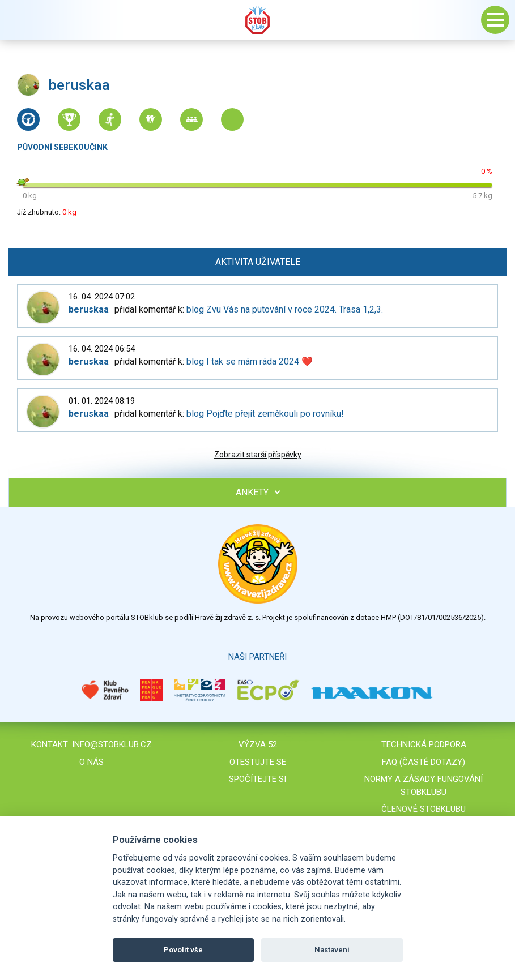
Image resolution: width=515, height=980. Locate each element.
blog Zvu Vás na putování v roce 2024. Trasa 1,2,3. (285, 309)
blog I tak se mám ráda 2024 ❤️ (250, 361)
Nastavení (332, 950)
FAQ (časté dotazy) (424, 762)
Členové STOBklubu (424, 809)
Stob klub (258, 20)
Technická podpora (424, 744)
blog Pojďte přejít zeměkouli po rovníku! (265, 414)
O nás (91, 762)
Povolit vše (183, 950)
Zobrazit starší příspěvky (258, 455)
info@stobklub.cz (112, 744)
